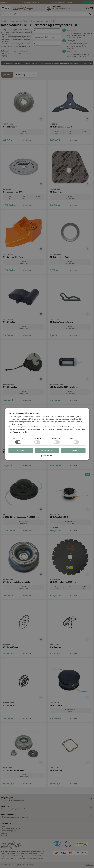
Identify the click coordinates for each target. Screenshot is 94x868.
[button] (47, 457)
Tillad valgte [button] (47, 451)
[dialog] (47, 434)
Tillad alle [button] (73, 451)
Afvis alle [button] (21, 451)
